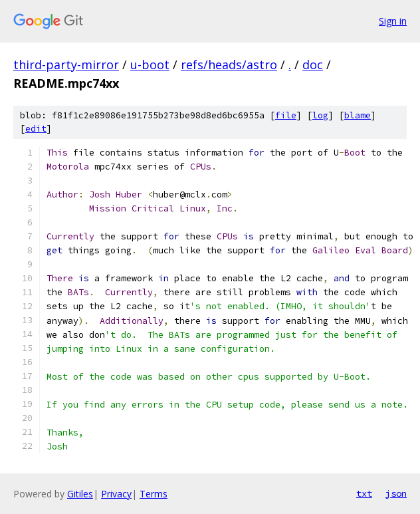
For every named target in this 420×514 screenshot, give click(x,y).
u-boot (150, 64)
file (286, 115)
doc (313, 64)
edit (36, 129)
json (396, 493)
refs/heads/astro (229, 64)
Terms (154, 494)
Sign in (393, 21)
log (320, 115)
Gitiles (80, 494)
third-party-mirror (66, 64)
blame (358, 115)
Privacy (116, 494)
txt (364, 493)
